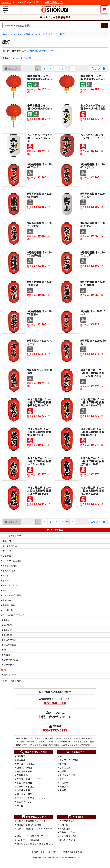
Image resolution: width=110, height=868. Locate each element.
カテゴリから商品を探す (55, 17)
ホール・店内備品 (22, 34)
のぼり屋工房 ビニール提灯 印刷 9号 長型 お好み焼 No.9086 (39, 490)
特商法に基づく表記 (72, 853)
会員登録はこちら (54, 2)
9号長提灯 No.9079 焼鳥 (93, 342)
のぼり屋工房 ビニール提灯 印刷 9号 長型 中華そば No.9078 (39, 402)
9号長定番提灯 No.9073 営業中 (39, 313)
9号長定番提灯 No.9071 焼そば (39, 283)
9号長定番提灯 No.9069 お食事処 (92, 283)
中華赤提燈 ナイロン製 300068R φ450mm (93, 77)
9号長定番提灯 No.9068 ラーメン (39, 166)
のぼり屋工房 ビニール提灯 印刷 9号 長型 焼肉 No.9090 (39, 432)
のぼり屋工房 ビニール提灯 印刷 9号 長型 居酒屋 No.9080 (92, 461)
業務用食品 (22, 775)
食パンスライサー (68, 775)
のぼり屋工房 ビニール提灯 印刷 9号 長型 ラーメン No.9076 (92, 373)
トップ (6, 34)
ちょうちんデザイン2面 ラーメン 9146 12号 (39, 138)
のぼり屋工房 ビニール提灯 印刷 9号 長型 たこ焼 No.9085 (92, 490)
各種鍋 (63, 772)
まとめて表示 (25, 57)
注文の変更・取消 (68, 838)
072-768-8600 (55, 703)
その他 (20, 807)
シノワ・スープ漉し (69, 760)
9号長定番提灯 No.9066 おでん (92, 224)
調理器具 (21, 760)
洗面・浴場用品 (24, 783)
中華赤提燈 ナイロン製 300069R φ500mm (40, 107)
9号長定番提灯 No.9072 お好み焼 (39, 254)
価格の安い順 (31, 50)
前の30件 (12, 68)
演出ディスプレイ (25, 803)
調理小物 (64, 787)
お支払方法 (65, 830)
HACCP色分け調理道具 (28, 841)
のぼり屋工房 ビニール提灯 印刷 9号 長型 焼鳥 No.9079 (92, 432)
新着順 (18, 50)
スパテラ (64, 783)
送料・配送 (65, 826)
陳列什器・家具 (24, 772)
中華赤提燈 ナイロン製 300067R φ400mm (40, 77)
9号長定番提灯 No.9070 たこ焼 (92, 254)
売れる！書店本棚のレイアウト (32, 822)
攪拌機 (63, 764)
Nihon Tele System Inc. (56, 859)
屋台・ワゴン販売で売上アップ (32, 838)
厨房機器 (21, 756)
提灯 (62, 34)
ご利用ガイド (76, 818)
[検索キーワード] (52, 26)
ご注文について (67, 822)
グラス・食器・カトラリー (30, 779)
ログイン (6, 2)
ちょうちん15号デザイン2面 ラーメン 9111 (93, 138)
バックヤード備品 (26, 787)
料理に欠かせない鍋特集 (29, 826)
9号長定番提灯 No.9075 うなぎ (39, 224)
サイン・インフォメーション (31, 799)
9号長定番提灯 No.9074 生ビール (92, 195)
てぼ (62, 779)
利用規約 (34, 853)
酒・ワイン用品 (24, 795)
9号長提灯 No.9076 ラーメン (93, 313)
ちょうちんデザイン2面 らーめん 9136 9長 (92, 107)
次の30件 (98, 68)
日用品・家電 (23, 791)
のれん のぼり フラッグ (45, 34)
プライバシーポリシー (51, 853)
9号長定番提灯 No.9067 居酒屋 (39, 195)
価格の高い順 (48, 50)
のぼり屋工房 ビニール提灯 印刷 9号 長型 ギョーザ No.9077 (92, 402)
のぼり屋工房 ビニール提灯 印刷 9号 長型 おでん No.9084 (39, 461)
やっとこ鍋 (65, 768)
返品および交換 (67, 834)
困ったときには (67, 841)
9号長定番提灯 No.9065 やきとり (92, 166)
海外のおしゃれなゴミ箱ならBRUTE (35, 845)
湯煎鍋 (63, 791)
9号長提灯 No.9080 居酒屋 (40, 371)
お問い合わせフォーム (55, 717)
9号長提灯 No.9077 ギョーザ (40, 342)
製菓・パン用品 (24, 768)
